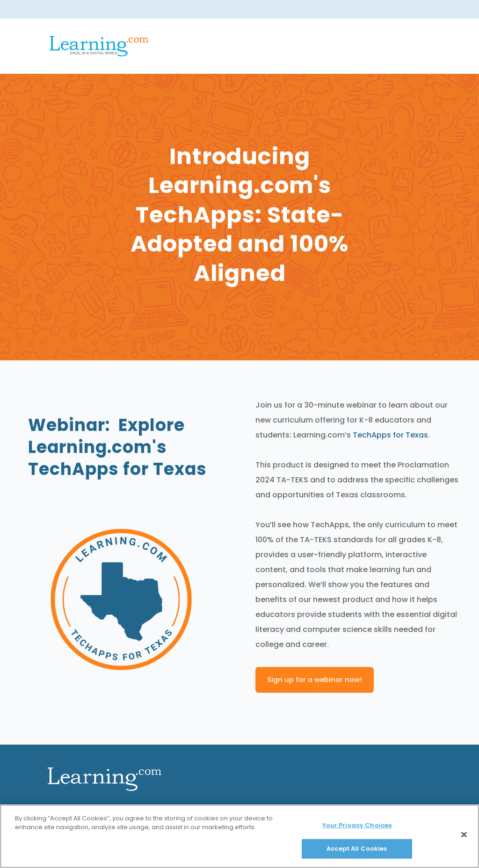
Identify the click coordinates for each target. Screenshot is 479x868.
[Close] (464, 834)
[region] (239, 836)
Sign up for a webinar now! (315, 680)
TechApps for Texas (390, 435)
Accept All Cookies (357, 849)
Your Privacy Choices (357, 825)
